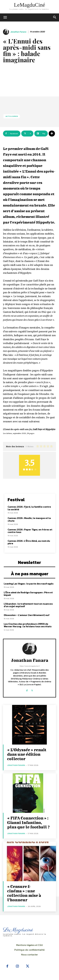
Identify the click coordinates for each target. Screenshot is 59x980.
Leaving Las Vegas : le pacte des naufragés (29, 584)
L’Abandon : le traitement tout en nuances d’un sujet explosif (28, 605)
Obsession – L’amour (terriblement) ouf (27, 615)
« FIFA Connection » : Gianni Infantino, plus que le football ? (28, 822)
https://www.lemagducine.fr (30, 666)
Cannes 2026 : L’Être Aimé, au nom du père (29, 542)
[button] (55, 17)
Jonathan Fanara (18, 32)
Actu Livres (12, 116)
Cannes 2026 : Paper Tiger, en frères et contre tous (30, 531)
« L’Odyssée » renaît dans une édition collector (27, 754)
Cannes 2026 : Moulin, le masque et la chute (29, 519)
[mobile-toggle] (5, 17)
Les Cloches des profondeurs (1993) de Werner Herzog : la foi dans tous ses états (28, 625)
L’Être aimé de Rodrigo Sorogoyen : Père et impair (28, 594)
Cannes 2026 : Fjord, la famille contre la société (29, 508)
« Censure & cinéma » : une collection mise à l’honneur (24, 893)
